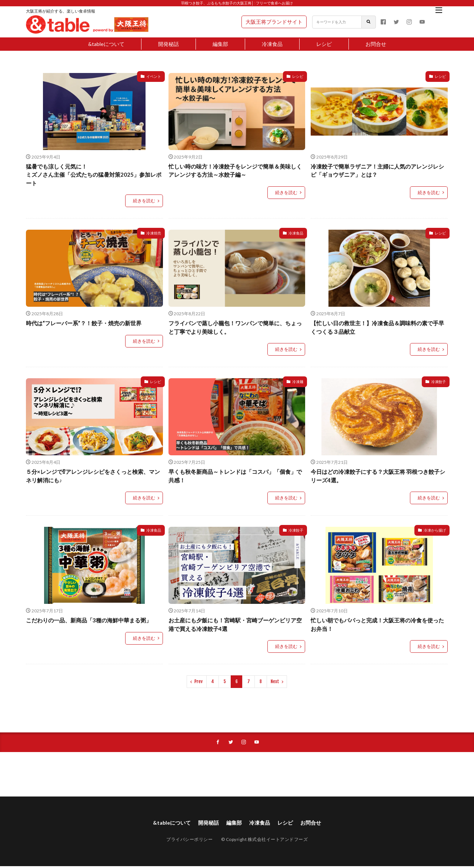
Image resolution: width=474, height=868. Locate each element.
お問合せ (376, 44)
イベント (154, 76)
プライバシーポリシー (189, 841)
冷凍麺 (298, 382)
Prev (198, 681)
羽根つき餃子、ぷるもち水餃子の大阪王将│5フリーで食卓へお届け (237, 3)
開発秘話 (168, 44)
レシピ (324, 44)
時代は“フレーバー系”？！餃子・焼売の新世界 (84, 323)
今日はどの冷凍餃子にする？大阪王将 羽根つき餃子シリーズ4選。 (378, 476)
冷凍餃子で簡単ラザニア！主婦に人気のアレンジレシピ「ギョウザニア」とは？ (377, 171)
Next (275, 681)
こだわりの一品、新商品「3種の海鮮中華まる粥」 (89, 620)
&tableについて (106, 44)
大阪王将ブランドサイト (274, 22)
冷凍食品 (272, 44)
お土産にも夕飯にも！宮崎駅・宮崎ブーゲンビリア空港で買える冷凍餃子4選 (235, 624)
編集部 (220, 44)
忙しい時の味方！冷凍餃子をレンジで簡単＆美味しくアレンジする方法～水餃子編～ (235, 171)
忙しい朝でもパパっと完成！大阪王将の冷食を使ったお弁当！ (377, 624)
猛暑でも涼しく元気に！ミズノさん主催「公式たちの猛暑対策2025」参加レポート (94, 175)
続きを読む (144, 201)
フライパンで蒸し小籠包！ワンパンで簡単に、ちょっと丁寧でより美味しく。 (235, 327)
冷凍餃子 (438, 382)
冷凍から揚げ (435, 530)
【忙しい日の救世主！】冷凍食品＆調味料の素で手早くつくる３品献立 (377, 327)
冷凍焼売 (154, 233)
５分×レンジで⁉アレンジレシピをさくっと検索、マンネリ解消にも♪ (93, 476)
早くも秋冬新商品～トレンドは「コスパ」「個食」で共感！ (235, 476)
